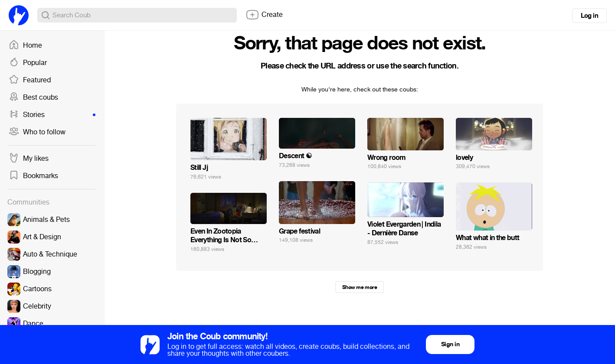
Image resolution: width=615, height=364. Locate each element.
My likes (29, 159)
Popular (28, 63)
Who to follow (37, 132)
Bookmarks (33, 176)
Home (25, 45)
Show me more (360, 287)
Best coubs (33, 97)
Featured (30, 80)
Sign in (450, 344)
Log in (589, 16)
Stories (52, 115)
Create (264, 15)
